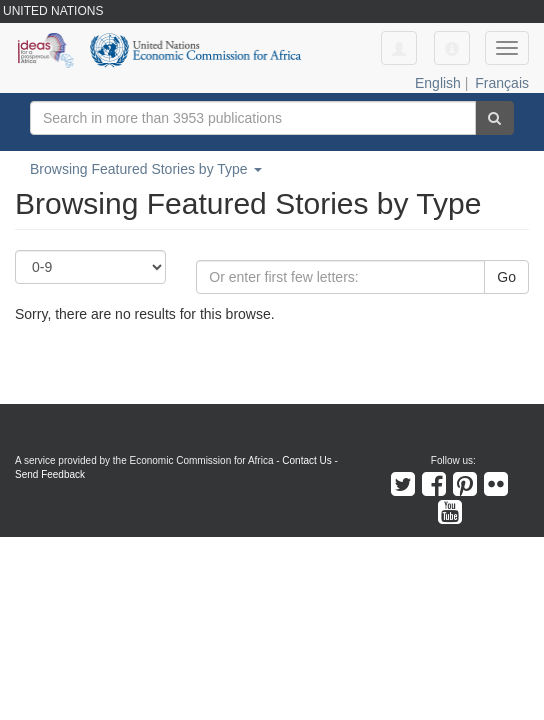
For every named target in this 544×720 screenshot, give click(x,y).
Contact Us (306, 460)
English (438, 83)
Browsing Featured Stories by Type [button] (146, 169)
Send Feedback (50, 474)
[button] (452, 48)
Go (506, 277)
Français (502, 83)
